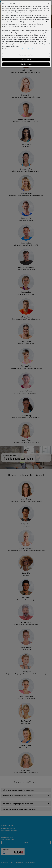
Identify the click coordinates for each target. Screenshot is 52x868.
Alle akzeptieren (26, 64)
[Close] (48, 4)
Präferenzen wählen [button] (26, 55)
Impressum (35, 49)
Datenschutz (26, 49)
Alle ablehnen (26, 60)
